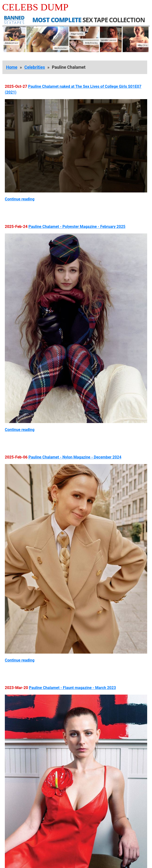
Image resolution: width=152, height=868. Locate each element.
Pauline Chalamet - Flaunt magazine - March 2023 (72, 688)
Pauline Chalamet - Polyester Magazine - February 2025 (77, 227)
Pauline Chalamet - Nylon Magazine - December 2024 (75, 457)
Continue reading (20, 199)
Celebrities (35, 67)
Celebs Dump (35, 7)
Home (12, 67)
